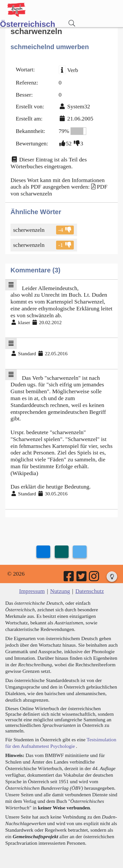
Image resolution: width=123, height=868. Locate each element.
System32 (79, 106)
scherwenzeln (29, 230)
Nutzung (60, 591)
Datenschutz (90, 591)
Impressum (32, 591)
